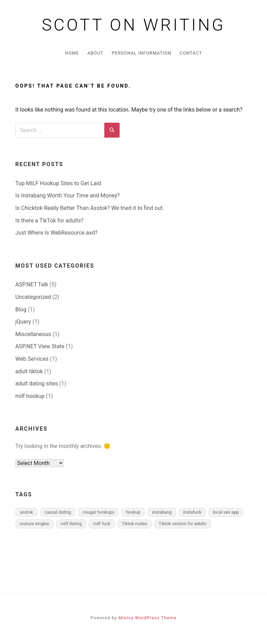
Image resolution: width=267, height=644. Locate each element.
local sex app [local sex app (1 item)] (226, 512)
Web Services (32, 359)
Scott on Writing (133, 25)
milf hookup (30, 396)
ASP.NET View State (40, 346)
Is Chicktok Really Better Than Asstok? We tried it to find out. (90, 208)
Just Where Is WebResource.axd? (56, 233)
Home (72, 53)
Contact (191, 53)
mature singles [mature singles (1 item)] (34, 524)
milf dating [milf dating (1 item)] (71, 524)
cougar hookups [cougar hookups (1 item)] (98, 512)
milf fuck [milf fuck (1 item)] (102, 524)
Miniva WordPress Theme (148, 618)
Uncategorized (33, 297)
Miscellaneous (33, 334)
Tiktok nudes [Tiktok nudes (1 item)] (135, 524)
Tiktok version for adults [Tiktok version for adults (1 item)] (183, 524)
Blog (21, 309)
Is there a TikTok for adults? (49, 221)
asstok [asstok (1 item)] (26, 512)
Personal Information (141, 53)
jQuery (23, 322)
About (95, 53)
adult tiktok (29, 371)
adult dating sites (37, 384)
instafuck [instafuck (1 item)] (192, 512)
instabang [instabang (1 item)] (162, 512)
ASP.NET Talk (32, 284)
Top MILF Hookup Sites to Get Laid (58, 183)
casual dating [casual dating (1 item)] (58, 512)
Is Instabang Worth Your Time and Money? (67, 195)
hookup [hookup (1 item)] (133, 512)
